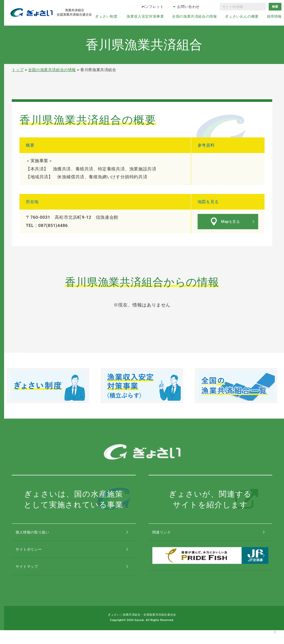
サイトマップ (32, 578)
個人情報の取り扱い (38, 534)
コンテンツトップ (275, 619)
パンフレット (153, 7)
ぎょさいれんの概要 (242, 16)
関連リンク (167, 534)
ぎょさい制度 (106, 16)
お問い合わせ (188, 7)
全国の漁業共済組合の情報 (194, 16)
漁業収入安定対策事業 (145, 16)
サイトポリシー (34, 556)
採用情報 (274, 16)
